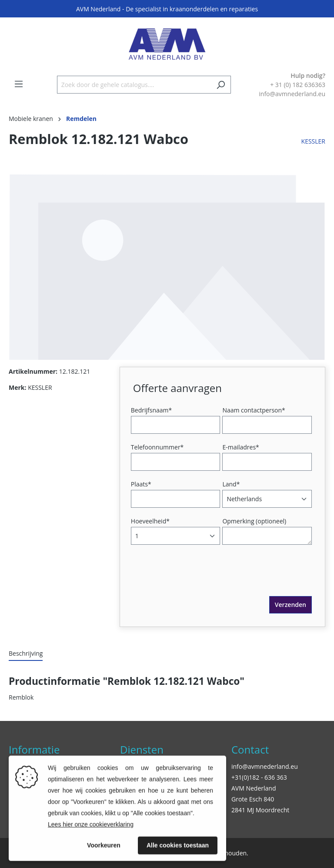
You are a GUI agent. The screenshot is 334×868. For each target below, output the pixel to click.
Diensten (142, 749)
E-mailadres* (240, 447)
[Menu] (19, 84)
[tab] (26, 654)
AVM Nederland (254, 788)
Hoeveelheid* (150, 521)
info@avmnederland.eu (265, 766)
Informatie (34, 749)
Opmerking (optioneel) (254, 521)
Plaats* (141, 484)
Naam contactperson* (254, 410)
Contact (250, 749)
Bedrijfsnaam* (151, 410)
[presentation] (199, 579)
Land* (231, 484)
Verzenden (291, 605)
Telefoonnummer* (157, 447)
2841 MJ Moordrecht (260, 810)
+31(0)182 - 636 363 (259, 777)
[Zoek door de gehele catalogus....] (134, 85)
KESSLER (313, 141)
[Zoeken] (221, 85)
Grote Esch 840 (253, 799)
